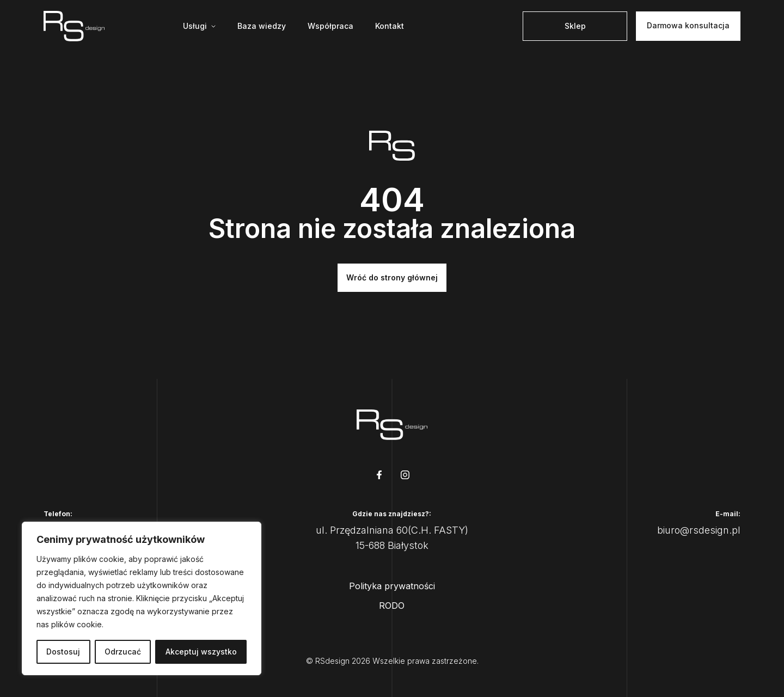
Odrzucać (123, 652)
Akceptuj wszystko (201, 652)
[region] (142, 598)
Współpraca (330, 26)
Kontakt (390, 26)
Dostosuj (63, 652)
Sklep (575, 26)
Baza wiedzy (262, 26)
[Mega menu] (199, 26)
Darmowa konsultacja (688, 25)
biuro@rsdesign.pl (699, 530)
